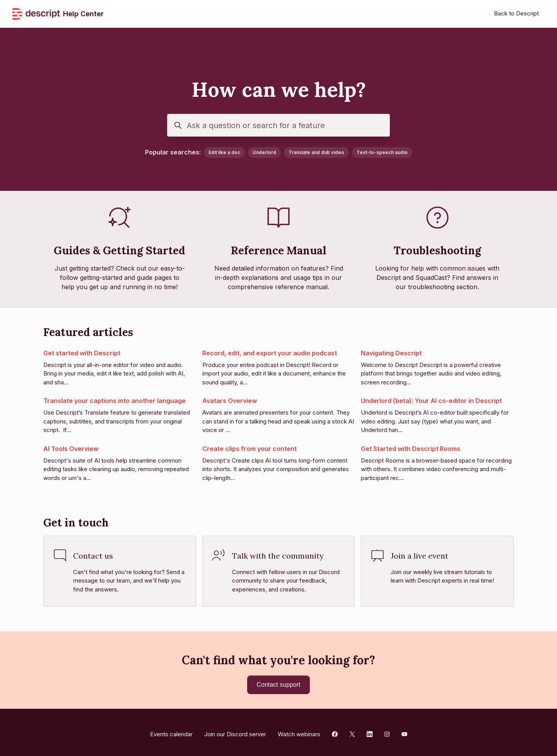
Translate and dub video (316, 152)
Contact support (279, 682)
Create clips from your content (249, 449)
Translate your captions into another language (114, 401)
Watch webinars (299, 730)
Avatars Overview (230, 401)
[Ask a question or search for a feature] (278, 125)
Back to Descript (516, 13)
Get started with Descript (82, 353)
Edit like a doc (224, 152)
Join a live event (419, 556)
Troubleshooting (437, 250)
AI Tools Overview (71, 449)
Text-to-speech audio (382, 152)
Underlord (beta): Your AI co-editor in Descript (431, 401)
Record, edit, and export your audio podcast (270, 353)
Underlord (264, 152)
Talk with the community (278, 556)
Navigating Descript (391, 353)
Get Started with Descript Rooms (411, 449)
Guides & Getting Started (120, 250)
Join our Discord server (235, 730)
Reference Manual (279, 250)
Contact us (93, 556)
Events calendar (171, 730)
